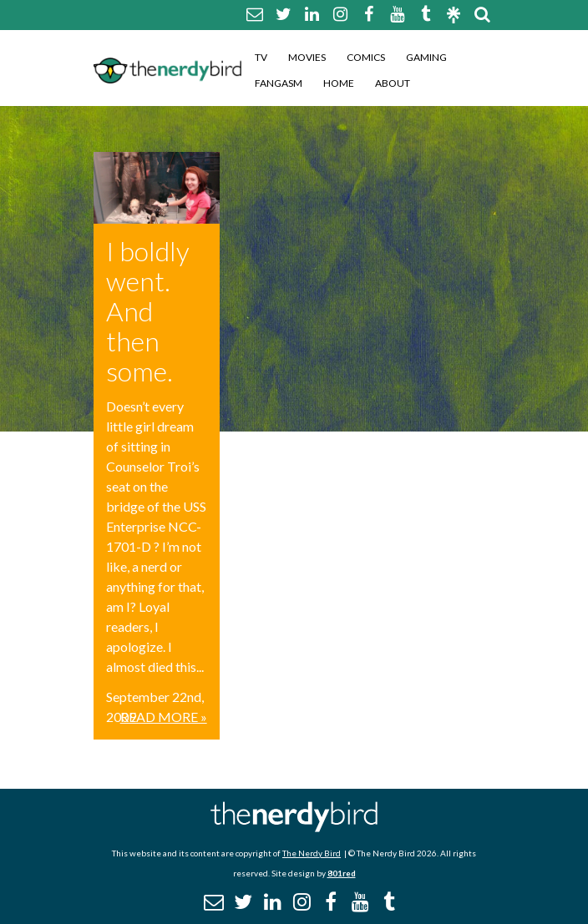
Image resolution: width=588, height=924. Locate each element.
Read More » (164, 717)
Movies (307, 57)
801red (342, 873)
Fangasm (279, 83)
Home (339, 83)
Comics (366, 57)
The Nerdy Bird (312, 853)
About (393, 83)
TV (261, 57)
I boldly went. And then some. (148, 311)
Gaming (426, 57)
